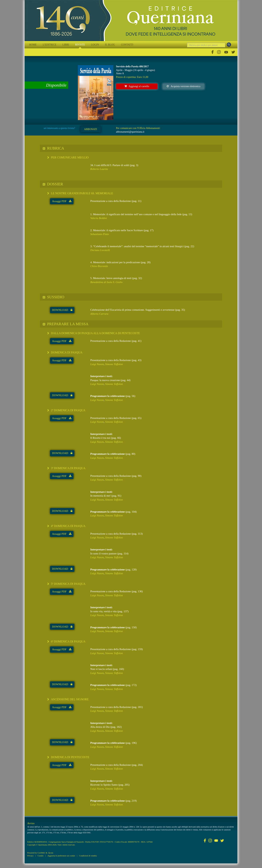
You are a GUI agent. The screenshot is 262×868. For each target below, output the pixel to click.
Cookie (40, 856)
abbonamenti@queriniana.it (130, 132)
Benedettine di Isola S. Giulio (106, 282)
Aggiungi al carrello (137, 86)
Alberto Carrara (99, 314)
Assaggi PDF (62, 201)
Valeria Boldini (99, 218)
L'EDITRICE (50, 45)
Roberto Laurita (99, 169)
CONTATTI (127, 45)
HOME (33, 45)
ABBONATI (91, 129)
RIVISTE (80, 45)
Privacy (30, 856)
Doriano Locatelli (100, 250)
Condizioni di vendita (88, 856)
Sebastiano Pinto (100, 234)
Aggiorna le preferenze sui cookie (61, 856)
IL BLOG (110, 45)
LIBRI (66, 45)
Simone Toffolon (114, 364)
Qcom (51, 853)
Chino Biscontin (99, 266)
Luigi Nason (97, 364)
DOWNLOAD (62, 310)
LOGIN (95, 45)
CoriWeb (41, 853)
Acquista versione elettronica (183, 86)
